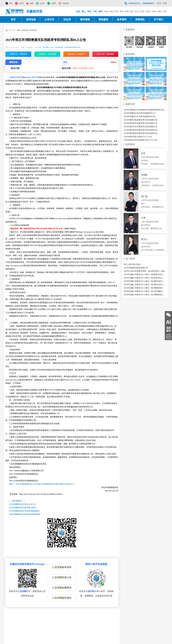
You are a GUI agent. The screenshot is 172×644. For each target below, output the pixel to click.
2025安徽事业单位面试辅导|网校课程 (25, 514)
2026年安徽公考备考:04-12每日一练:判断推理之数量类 (145, 288)
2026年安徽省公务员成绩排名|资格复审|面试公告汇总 (145, 110)
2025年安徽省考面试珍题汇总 (136, 268)
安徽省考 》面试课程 (76, 54)
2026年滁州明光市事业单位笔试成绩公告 (141, 130)
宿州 (154, 11)
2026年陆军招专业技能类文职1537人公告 (141, 140)
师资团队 (140, 19)
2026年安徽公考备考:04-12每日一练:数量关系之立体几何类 (145, 274)
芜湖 (164, 11)
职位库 (67, 19)
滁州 (121, 11)
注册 (164, 3)
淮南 (106, 11)
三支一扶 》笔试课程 (105, 54)
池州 (132, 11)
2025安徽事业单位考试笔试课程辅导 (24, 511)
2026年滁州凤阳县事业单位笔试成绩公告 (141, 133)
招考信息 (31, 19)
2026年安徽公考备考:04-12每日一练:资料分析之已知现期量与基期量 (145, 281)
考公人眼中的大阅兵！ (133, 264)
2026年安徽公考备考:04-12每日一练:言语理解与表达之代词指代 (145, 291)
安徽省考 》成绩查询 (18, 54)
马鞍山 (148, 11)
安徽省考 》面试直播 (47, 54)
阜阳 (111, 11)
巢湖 (127, 11)
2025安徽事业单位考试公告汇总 (23, 504)
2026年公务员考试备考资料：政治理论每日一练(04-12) (145, 271)
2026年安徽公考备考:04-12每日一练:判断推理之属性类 (145, 295)
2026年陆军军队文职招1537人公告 (138, 137)
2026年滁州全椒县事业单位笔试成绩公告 (141, 120)
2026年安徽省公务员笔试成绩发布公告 (140, 116)
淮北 (137, 11)
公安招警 (22, 591)
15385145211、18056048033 (141, 3)
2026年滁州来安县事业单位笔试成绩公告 (141, 123)
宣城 (142, 11)
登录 (159, 3)
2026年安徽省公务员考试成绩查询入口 (140, 113)
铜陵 (159, 11)
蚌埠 (116, 11)
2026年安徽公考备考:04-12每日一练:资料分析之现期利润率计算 (145, 285)
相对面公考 (93, 591)
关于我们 (158, 19)
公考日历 (49, 19)
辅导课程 (85, 19)
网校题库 (103, 19)
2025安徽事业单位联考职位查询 (23, 508)
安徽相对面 (34, 11)
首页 (13, 19)
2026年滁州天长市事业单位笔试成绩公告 (141, 127)
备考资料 (122, 19)
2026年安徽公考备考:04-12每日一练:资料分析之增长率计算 (145, 278)
